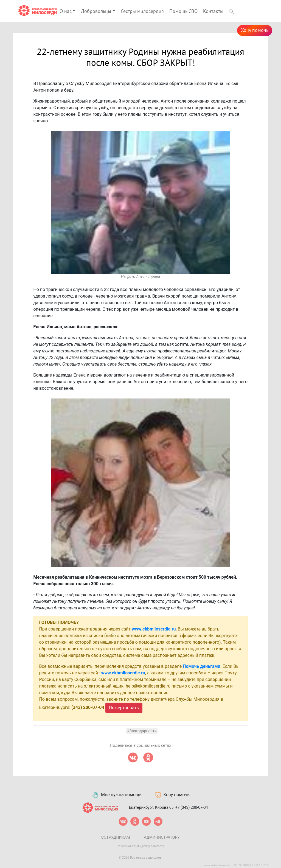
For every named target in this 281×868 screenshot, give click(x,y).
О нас (66, 11)
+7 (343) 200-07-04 (192, 807)
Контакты (213, 11)
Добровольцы (96, 11)
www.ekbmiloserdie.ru (154, 629)
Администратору (162, 837)
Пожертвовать (124, 708)
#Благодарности (142, 731)
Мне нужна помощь (116, 795)
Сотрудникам (116, 837)
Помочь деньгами (202, 666)
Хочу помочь (255, 30)
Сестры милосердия (142, 11)
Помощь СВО (183, 11)
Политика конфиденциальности (140, 846)
